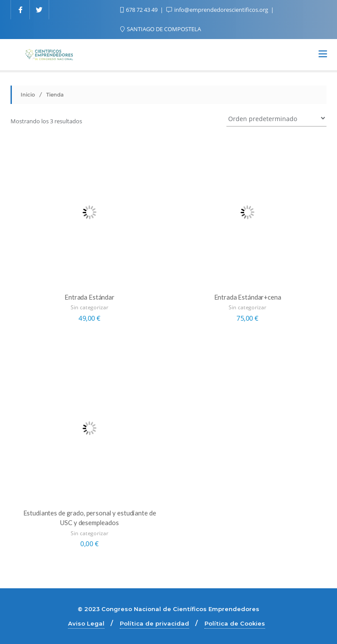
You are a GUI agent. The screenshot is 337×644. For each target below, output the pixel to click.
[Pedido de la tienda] (276, 118)
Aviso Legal (86, 623)
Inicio (28, 95)
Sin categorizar (89, 307)
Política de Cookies (235, 623)
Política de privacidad (154, 623)
